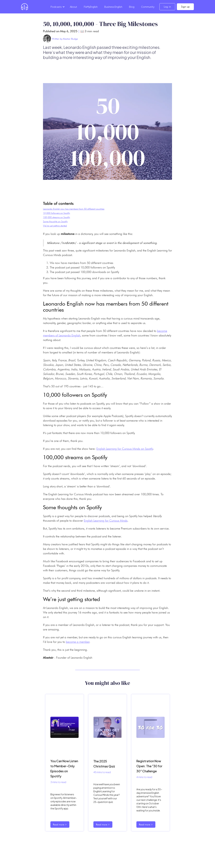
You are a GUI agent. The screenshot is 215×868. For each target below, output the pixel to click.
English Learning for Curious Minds (106, 521)
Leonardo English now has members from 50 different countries (74, 209)
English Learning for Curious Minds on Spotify (125, 449)
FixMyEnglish (91, 7)
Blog (132, 7)
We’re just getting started (55, 226)
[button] (57, 7)
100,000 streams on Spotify (57, 217)
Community (148, 7)
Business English (113, 7)
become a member (78, 642)
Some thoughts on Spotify (55, 221)
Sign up (185, 7)
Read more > (60, 825)
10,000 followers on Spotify (57, 213)
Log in (167, 7)
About (73, 7)
